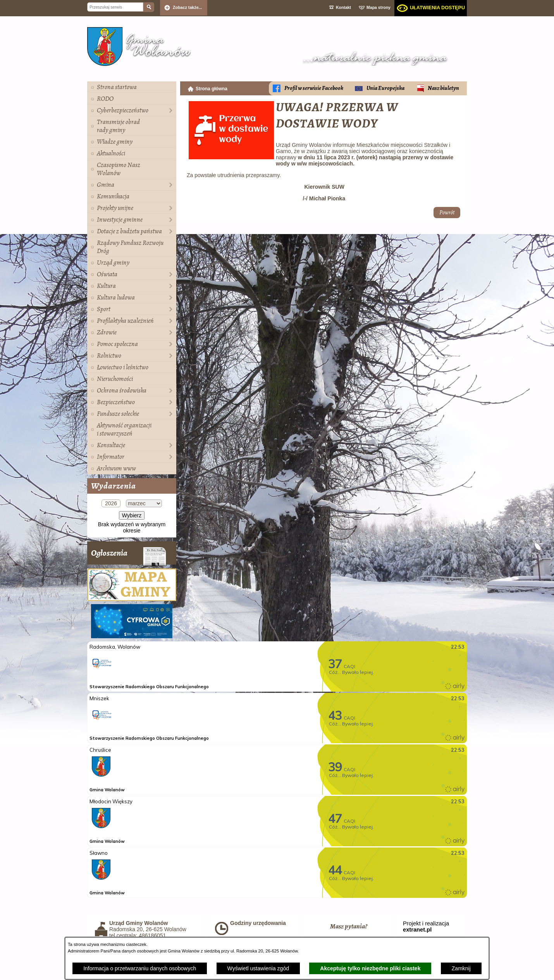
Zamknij (461, 968)
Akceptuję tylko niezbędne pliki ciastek (370, 968)
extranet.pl (417, 930)
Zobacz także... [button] (188, 7)
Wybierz (132, 515)
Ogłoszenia (129, 556)
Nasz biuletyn (443, 88)
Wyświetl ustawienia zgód (258, 968)
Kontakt (343, 7)
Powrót (447, 213)
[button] (231, 157)
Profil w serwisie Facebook (314, 88)
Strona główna (212, 89)
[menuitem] (132, 87)
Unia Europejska (385, 88)
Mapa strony (379, 7)
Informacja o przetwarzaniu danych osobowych (140, 968)
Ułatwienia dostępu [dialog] (437, 8)
